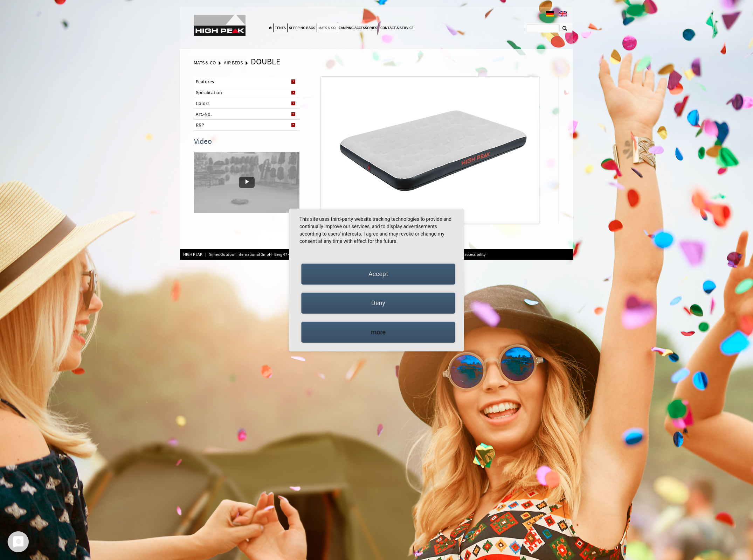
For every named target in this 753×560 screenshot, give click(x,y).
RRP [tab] (200, 125)
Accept (378, 274)
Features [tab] (205, 82)
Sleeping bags (302, 28)
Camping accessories (358, 28)
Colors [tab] (203, 103)
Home (270, 28)
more (378, 332)
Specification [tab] (209, 92)
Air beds (233, 63)
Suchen (565, 28)
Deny (378, 303)
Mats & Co (327, 28)
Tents (280, 28)
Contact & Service (397, 28)
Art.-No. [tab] (204, 114)
